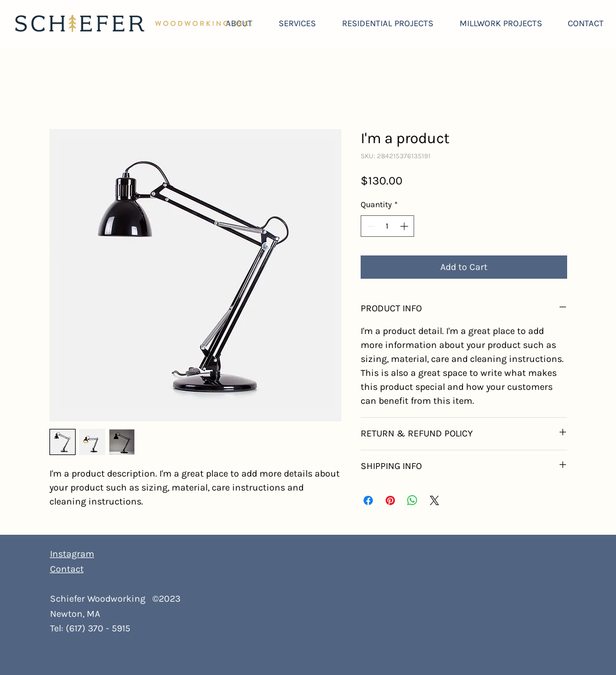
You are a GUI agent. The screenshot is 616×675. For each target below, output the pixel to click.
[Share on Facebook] (368, 500)
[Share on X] (435, 500)
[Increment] (405, 226)
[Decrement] (370, 226)
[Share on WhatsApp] (412, 500)
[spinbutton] (387, 226)
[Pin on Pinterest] (390, 500)
